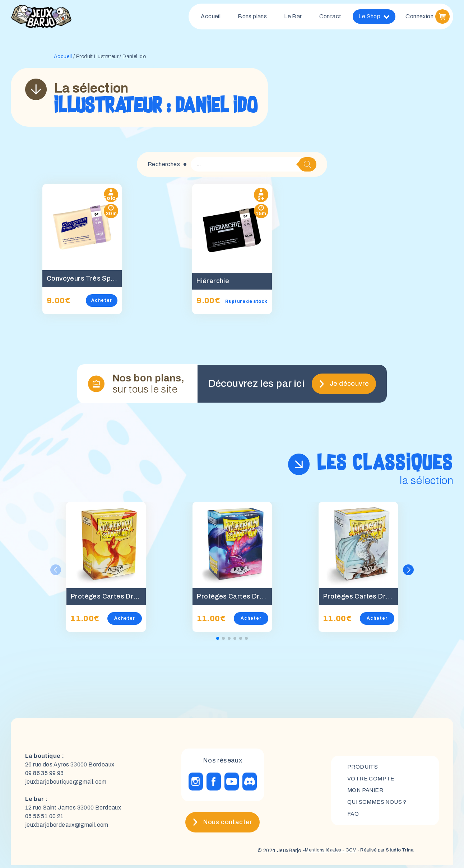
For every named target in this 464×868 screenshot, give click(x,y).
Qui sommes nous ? (379, 805)
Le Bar (293, 18)
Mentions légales (310, 853)
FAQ (353, 818)
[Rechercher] (307, 167)
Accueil (211, 18)
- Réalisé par (381, 853)
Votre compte (372, 781)
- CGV (340, 853)
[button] (409, 573)
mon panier (367, 793)
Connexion (419, 18)
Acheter (107, 303)
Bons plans (252, 18)
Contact (330, 18)
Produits (363, 769)
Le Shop (374, 18)
